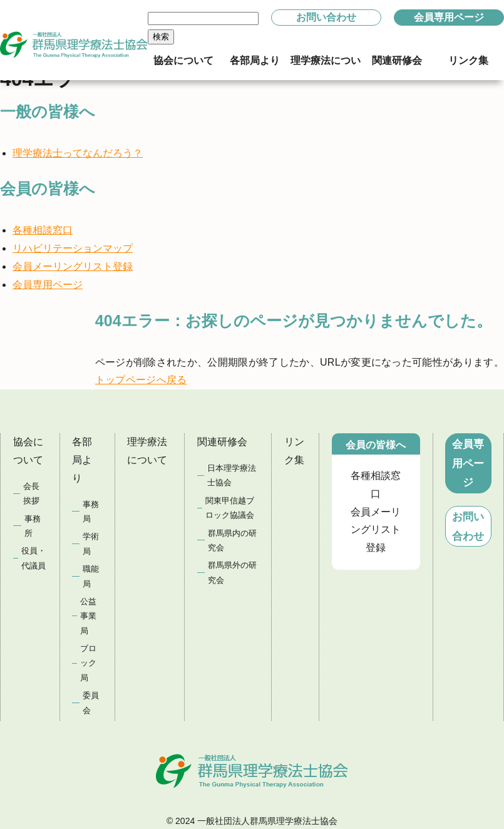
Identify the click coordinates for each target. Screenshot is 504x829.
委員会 (91, 703)
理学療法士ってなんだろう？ (78, 153)
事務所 (33, 526)
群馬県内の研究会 (232, 540)
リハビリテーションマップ (73, 248)
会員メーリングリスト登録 (73, 266)
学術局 (91, 543)
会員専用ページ (449, 17)
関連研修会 (222, 442)
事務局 (91, 512)
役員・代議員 (33, 558)
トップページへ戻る (141, 380)
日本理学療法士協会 (232, 475)
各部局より (82, 460)
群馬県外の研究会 (232, 572)
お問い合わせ (326, 17)
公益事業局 (88, 616)
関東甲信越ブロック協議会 (230, 508)
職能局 (91, 576)
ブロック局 (88, 663)
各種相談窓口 (43, 230)
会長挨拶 (31, 493)
